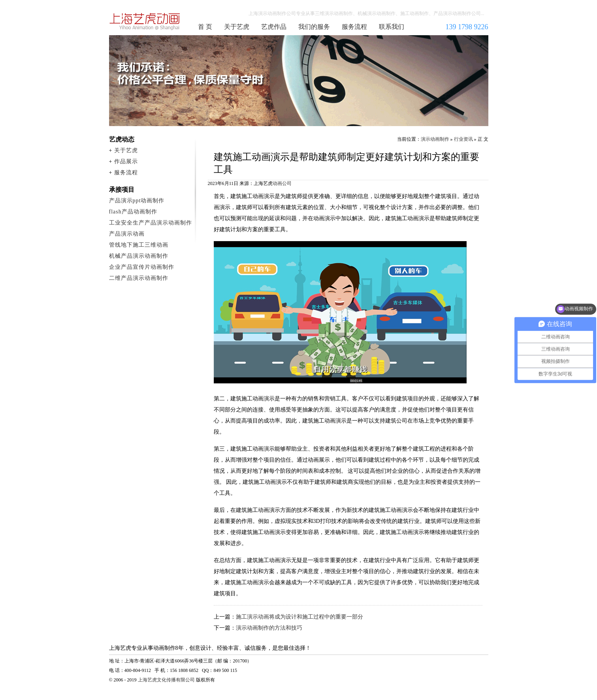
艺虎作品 (274, 27)
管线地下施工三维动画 (139, 245)
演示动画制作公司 (145, 21)
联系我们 (392, 27)
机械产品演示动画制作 (139, 256)
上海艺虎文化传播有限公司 (166, 680)
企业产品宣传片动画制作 (142, 267)
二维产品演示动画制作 (139, 278)
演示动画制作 (435, 139)
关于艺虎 (237, 27)
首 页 (205, 27)
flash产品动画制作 (133, 212)
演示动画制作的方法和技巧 (269, 628)
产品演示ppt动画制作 (137, 201)
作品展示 (126, 161)
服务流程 (354, 27)
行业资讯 (463, 139)
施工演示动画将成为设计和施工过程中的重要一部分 (299, 617)
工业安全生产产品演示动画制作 (151, 223)
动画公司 (282, 183)
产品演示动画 (127, 234)
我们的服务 (314, 27)
